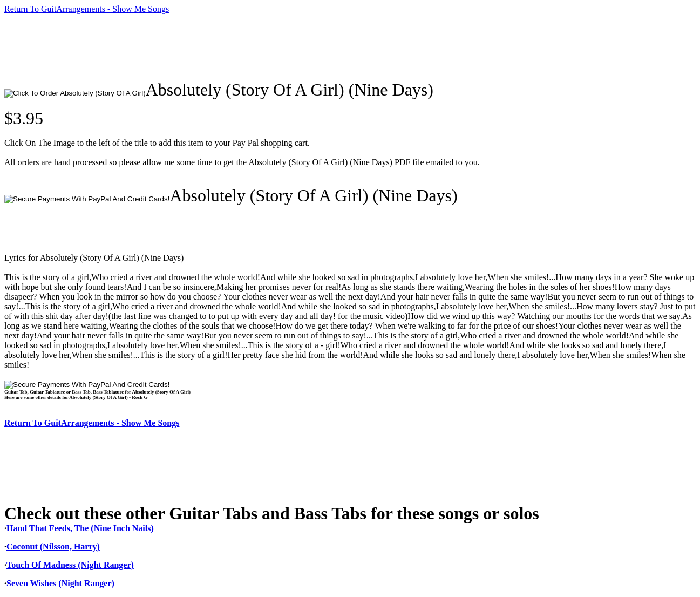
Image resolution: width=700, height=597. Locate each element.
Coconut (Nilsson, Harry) (53, 547)
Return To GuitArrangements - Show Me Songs (87, 9)
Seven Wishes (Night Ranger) (60, 583)
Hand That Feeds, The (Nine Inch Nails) (80, 528)
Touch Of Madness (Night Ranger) (70, 565)
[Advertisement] (201, 47)
